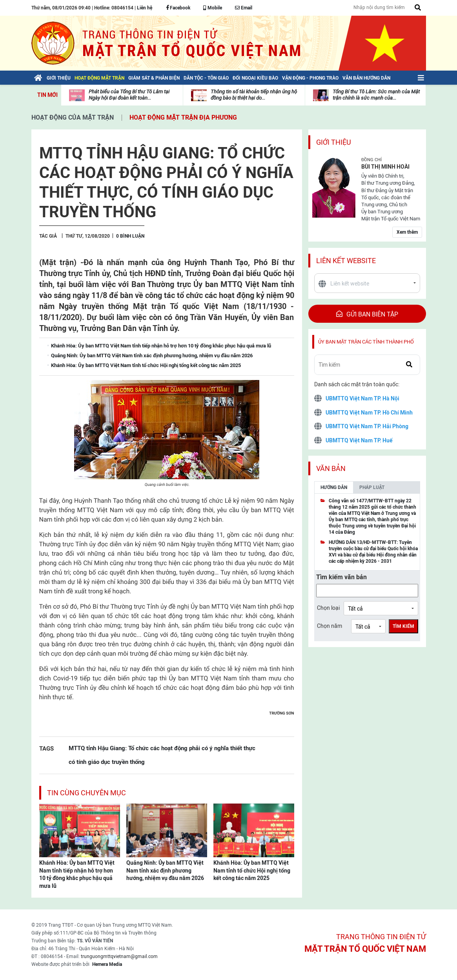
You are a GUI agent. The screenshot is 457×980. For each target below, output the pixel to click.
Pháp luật (372, 487)
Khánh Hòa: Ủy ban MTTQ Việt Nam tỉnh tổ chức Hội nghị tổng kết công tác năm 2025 (252, 870)
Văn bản (331, 468)
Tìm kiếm (403, 626)
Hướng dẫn (334, 487)
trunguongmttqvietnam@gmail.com (119, 956)
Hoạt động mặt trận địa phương (183, 117)
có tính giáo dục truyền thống (107, 762)
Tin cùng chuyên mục (86, 793)
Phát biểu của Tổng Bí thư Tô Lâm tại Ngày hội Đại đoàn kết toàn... (129, 95)
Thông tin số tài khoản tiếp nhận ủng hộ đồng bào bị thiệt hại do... (254, 95)
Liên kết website (346, 261)
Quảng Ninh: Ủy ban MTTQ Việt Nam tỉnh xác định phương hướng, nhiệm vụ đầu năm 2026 (165, 870)
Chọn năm (330, 626)
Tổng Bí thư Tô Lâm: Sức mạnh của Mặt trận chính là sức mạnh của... (376, 95)
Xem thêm (407, 232)
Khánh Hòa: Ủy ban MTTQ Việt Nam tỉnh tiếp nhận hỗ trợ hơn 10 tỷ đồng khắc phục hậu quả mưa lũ (77, 874)
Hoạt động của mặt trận (73, 117)
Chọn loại (328, 608)
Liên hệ (145, 8)
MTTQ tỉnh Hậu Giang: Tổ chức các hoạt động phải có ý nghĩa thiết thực (162, 748)
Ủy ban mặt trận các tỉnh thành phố (366, 342)
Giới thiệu (334, 142)
